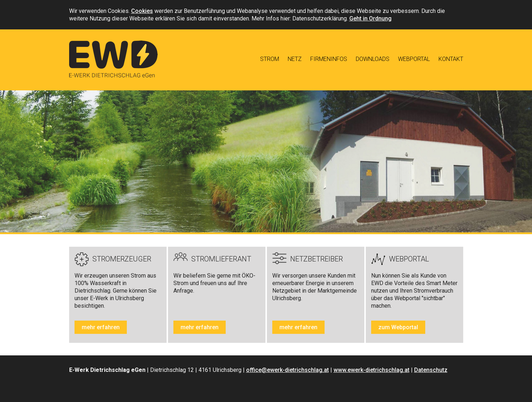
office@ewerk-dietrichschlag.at (287, 370)
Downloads (373, 59)
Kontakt (451, 59)
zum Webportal (398, 327)
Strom (270, 59)
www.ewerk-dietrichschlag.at (372, 370)
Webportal (414, 59)
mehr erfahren (101, 327)
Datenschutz (431, 370)
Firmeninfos (329, 59)
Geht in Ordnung (370, 18)
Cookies (142, 11)
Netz (295, 59)
